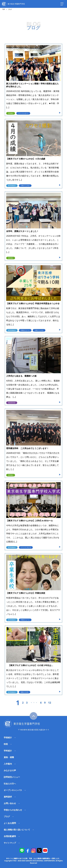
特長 (6, 744)
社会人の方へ (10, 784)
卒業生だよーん (25, 330)
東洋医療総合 (12, 186)
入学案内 (8, 764)
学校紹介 (8, 737)
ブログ (7, 816)
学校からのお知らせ (13, 810)
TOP (4, 9)
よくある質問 (10, 823)
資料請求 (8, 797)
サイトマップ (10, 843)
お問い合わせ (10, 803)
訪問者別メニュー (12, 777)
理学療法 (11, 113)
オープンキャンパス (13, 790)
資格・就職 (9, 757)
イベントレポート (23, 113)
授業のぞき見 (25, 692)
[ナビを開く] (62, 4)
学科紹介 (8, 751)
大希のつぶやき (25, 186)
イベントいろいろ (26, 547)
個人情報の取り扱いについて (17, 830)
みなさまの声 (10, 770)
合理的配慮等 (10, 836)
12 (50, 703)
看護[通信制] (12, 403)
